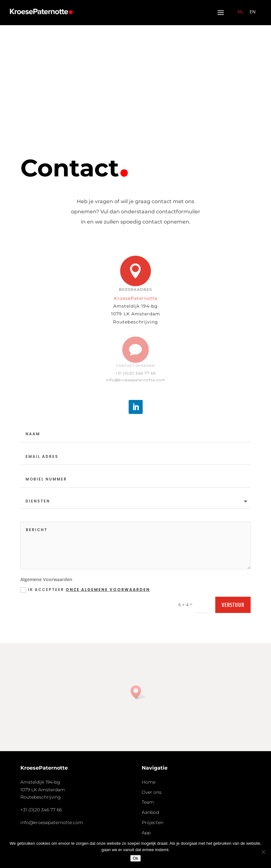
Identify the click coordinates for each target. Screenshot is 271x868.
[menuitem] (240, 12)
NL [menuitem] (240, 12)
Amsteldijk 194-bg (135, 305)
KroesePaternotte (135, 298)
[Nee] (263, 852)
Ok (135, 858)
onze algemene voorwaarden (108, 590)
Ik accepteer (85, 590)
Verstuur (233, 605)
